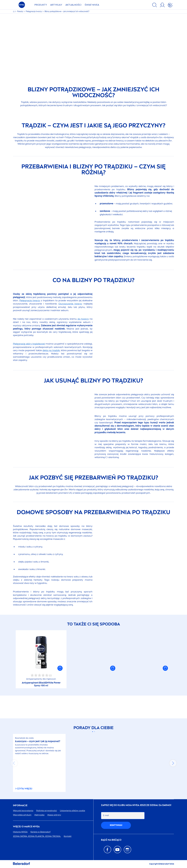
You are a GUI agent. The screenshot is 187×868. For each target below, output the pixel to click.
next (173, 763)
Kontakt (68, 836)
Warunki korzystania (23, 811)
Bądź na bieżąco (111, 840)
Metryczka (39, 815)
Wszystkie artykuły (22, 815)
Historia (20, 832)
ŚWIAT (92, 5)
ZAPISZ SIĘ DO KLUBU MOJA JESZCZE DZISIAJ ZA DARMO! (136, 805)
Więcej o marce (26, 827)
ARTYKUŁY (56, 5)
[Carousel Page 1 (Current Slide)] (93, 732)
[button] (60, 691)
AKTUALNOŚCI (73, 5)
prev (14, 763)
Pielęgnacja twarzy (34, 11)
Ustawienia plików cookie (72, 811)
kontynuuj (116, 825)
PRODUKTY (41, 5)
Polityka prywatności (47, 811)
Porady (20, 11)
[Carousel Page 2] (94, 732)
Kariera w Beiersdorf (41, 832)
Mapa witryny (54, 815)
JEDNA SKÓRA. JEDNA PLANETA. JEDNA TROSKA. (37, 836)
